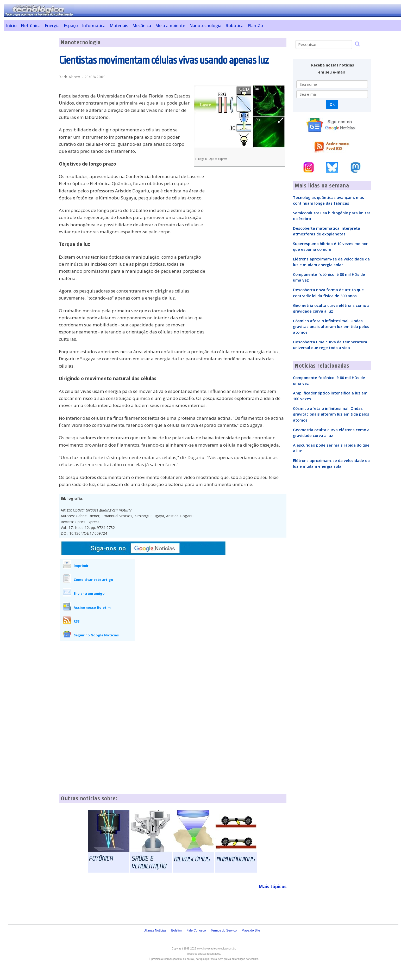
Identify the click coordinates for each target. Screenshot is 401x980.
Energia (52, 26)
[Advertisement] (29, 116)
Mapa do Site (251, 930)
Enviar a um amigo (89, 593)
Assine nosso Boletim (92, 607)
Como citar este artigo (93, 580)
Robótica (234, 26)
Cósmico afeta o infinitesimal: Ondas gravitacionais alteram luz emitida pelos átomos (331, 326)
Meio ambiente (170, 26)
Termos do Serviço (224, 930)
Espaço (71, 26)
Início (11, 26)
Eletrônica (31, 26)
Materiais (119, 26)
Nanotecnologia (205, 26)
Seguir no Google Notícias (96, 635)
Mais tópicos (272, 887)
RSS (77, 621)
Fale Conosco (196, 930)
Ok (332, 104)
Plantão (255, 26)
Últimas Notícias (155, 930)
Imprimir (81, 565)
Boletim (176, 930)
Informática (94, 26)
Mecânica (142, 26)
